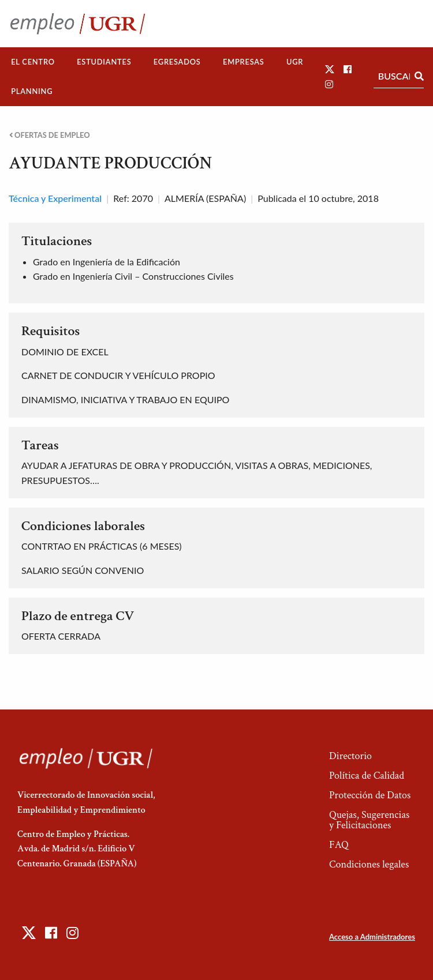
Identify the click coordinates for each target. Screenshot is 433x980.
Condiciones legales (369, 864)
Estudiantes (104, 62)
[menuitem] (33, 62)
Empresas (244, 62)
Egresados (177, 62)
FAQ (339, 845)
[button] (330, 69)
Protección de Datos (370, 795)
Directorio (350, 756)
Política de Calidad (367, 776)
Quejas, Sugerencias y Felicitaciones (369, 820)
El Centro (33, 62)
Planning (32, 91)
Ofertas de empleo (50, 135)
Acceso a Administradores (372, 937)
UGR (295, 62)
